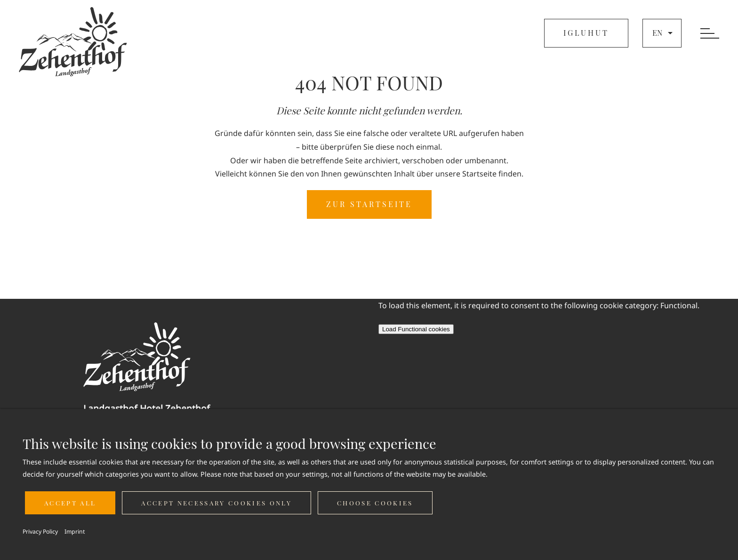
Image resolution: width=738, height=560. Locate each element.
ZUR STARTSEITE (369, 204)
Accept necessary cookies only (217, 503)
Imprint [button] (75, 532)
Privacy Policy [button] (40, 532)
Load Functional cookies (416, 329)
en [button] (664, 33)
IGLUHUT (586, 33)
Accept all (70, 503)
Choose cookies (375, 503)
